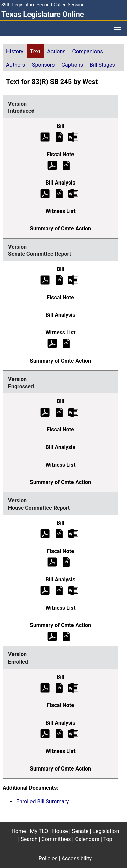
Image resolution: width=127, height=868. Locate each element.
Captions (72, 65)
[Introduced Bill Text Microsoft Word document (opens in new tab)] (73, 136)
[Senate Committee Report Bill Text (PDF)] (45, 279)
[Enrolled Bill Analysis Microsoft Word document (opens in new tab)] (73, 733)
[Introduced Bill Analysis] (59, 193)
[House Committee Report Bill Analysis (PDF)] (45, 590)
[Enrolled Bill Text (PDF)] (45, 687)
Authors (16, 65)
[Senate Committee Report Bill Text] (59, 279)
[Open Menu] (118, 29)
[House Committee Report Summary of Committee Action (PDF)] (52, 636)
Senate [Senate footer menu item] (80, 831)
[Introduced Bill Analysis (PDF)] (45, 193)
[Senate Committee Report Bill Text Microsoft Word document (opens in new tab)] (73, 279)
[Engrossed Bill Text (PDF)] (45, 412)
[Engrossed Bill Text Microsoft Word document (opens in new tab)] (73, 412)
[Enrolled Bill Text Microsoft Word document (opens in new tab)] (73, 687)
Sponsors (43, 65)
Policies (48, 858)
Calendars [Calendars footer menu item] (87, 839)
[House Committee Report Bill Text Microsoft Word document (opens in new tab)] (73, 534)
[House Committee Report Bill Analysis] (59, 590)
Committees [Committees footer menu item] (56, 839)
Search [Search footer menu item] (29, 839)
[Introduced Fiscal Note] (66, 165)
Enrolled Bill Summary (43, 801)
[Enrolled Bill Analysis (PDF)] (45, 733)
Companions (88, 51)
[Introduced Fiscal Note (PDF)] (52, 165)
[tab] (15, 51)
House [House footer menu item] (60, 831)
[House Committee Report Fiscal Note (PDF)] (52, 562)
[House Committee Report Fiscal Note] (66, 562)
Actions (56, 51)
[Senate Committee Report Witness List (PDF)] (52, 343)
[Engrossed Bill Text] (59, 412)
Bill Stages (102, 65)
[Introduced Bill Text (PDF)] (45, 136)
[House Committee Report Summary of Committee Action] (66, 636)
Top (108, 839)
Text (35, 51)
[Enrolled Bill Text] (59, 687)
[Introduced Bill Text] (59, 136)
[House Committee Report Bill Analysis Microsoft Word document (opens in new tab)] (73, 590)
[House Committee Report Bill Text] (59, 534)
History (15, 51)
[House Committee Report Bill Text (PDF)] (45, 534)
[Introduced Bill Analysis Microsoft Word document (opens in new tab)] (73, 193)
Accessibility (77, 858)
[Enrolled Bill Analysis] (59, 733)
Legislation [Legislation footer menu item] (106, 831)
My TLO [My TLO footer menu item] (39, 831)
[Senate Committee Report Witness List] (66, 343)
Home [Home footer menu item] (19, 831)
